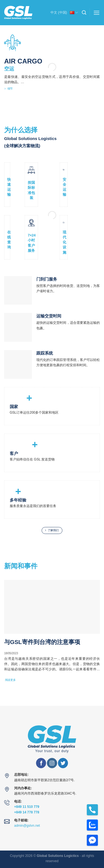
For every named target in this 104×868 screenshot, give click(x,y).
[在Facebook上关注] (41, 763)
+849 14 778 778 (27, 812)
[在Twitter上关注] (63, 763)
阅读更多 (11, 680)
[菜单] (97, 13)
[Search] (84, 13)
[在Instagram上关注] (52, 763)
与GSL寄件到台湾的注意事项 (42, 642)
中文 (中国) (64, 12)
